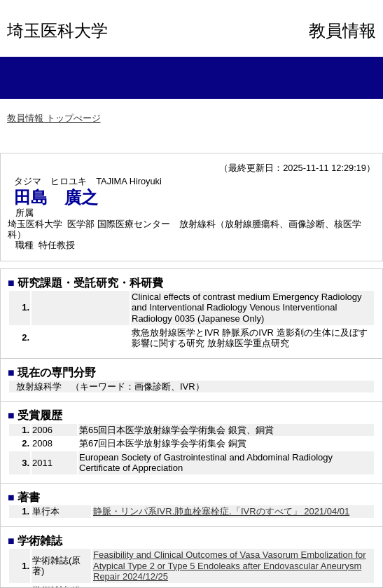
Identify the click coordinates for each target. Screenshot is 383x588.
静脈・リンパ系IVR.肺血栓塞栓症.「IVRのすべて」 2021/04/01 (221, 511)
